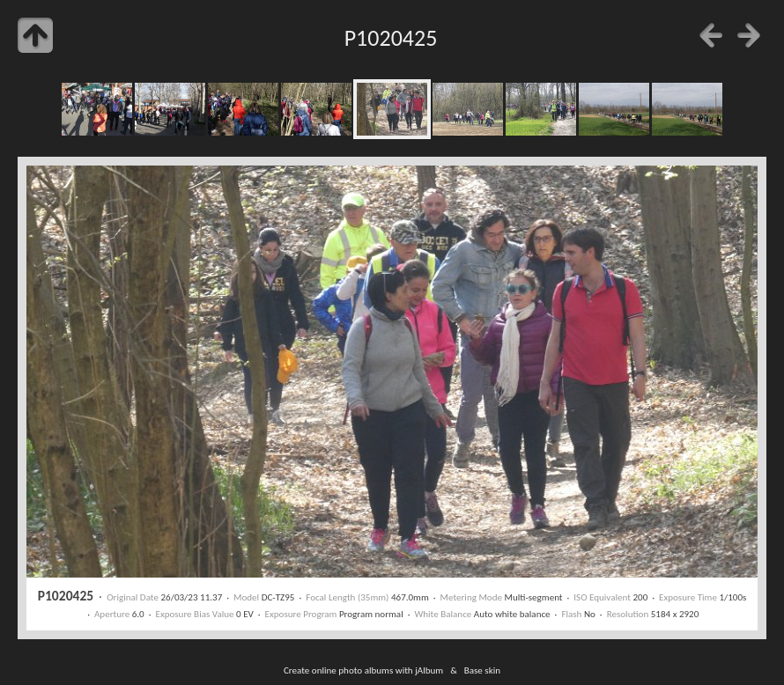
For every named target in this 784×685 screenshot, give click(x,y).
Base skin (482, 670)
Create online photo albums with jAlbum (363, 670)
